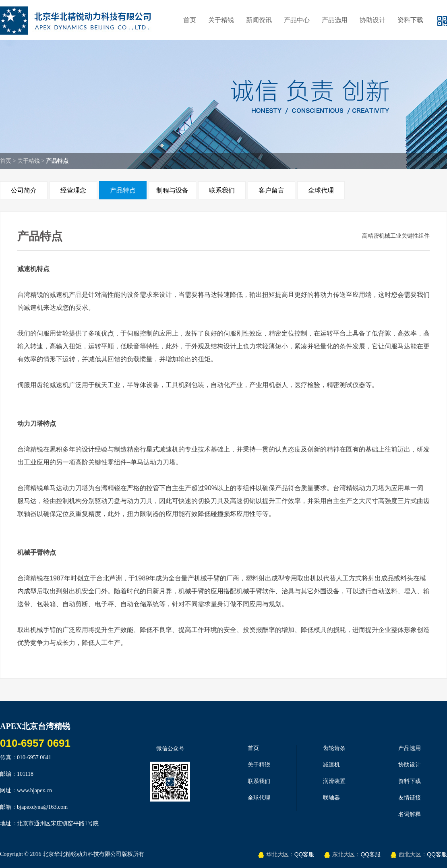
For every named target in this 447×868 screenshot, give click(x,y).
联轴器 (331, 798)
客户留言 (271, 190)
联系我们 (222, 190)
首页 (190, 20)
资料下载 (410, 20)
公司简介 (24, 190)
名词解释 (410, 814)
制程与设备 (172, 190)
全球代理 (321, 190)
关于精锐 (221, 20)
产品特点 (123, 190)
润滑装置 (334, 781)
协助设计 (372, 20)
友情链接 (410, 798)
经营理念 (73, 190)
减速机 (331, 765)
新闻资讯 (259, 20)
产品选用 (335, 20)
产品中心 (297, 20)
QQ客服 (304, 854)
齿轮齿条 (334, 748)
